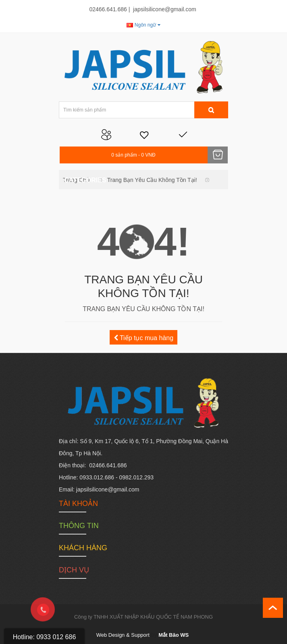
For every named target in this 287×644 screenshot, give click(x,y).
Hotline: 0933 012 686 (45, 637)
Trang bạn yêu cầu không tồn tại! (152, 180)
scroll (273, 608)
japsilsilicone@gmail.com (165, 9)
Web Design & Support (123, 635)
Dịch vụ (74, 570)
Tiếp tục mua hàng (143, 338)
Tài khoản (78, 504)
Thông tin (79, 526)
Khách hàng (83, 548)
